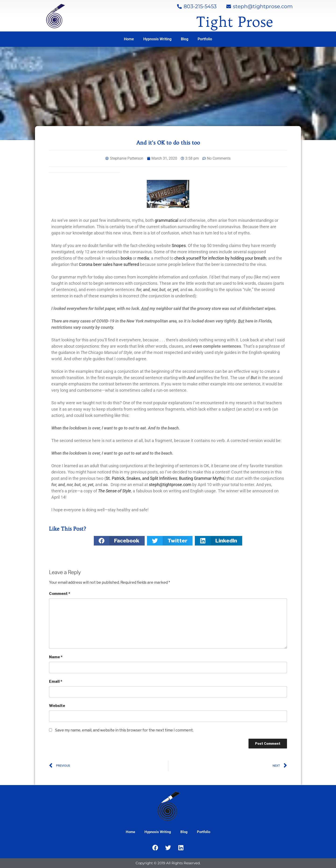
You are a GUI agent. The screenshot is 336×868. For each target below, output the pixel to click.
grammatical (167, 220)
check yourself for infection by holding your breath (220, 258)
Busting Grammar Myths (202, 478)
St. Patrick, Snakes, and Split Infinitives (141, 478)
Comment (60, 594)
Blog (185, 39)
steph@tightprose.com (170, 485)
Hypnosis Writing (157, 39)
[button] (119, 541)
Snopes (179, 245)
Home (129, 39)
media (143, 258)
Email (56, 681)
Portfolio (205, 39)
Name (56, 657)
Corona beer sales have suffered (109, 264)
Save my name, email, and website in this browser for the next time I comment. (124, 730)
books (126, 258)
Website (57, 706)
